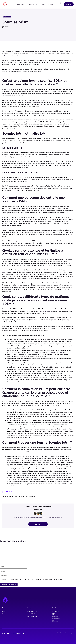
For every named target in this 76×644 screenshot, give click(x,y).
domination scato (45, 467)
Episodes (5, 614)
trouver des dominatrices (12, 56)
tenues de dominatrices (45, 311)
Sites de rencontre (47, 4)
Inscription (69, 4)
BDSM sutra (56, 475)
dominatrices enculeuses (58, 352)
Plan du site (60, 633)
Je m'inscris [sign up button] (38, 524)
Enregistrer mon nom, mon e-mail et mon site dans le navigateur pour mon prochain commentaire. (32, 579)
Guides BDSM (33, 4)
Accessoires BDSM (18, 4)
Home (4, 612)
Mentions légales (69, 633)
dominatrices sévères (33, 102)
